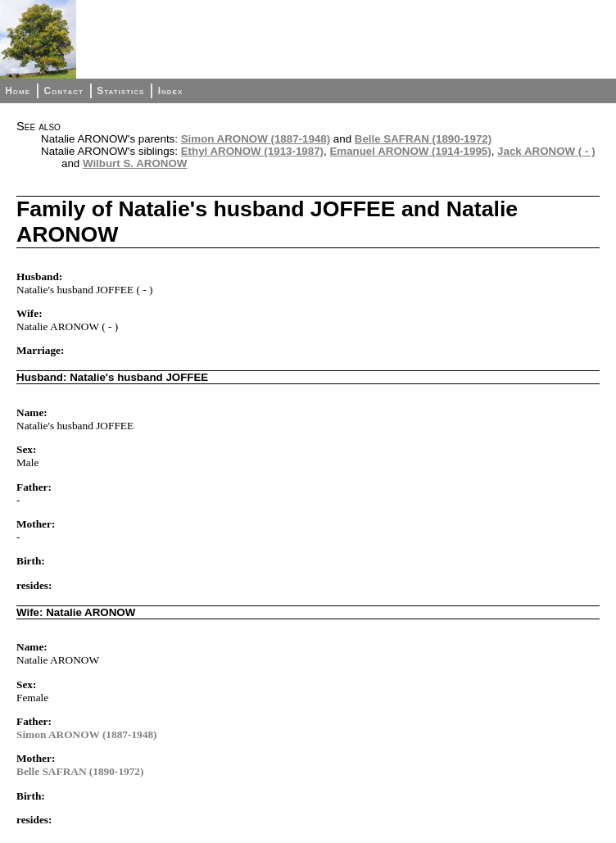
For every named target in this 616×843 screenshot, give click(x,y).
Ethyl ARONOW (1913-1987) (252, 151)
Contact (63, 91)
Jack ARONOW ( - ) (546, 151)
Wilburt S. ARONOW (135, 163)
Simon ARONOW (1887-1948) (256, 139)
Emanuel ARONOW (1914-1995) (410, 151)
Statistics (120, 91)
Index (171, 91)
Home (18, 91)
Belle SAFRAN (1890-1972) (423, 139)
